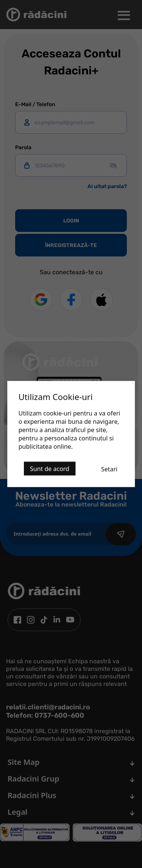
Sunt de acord (50, 469)
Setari (109, 469)
